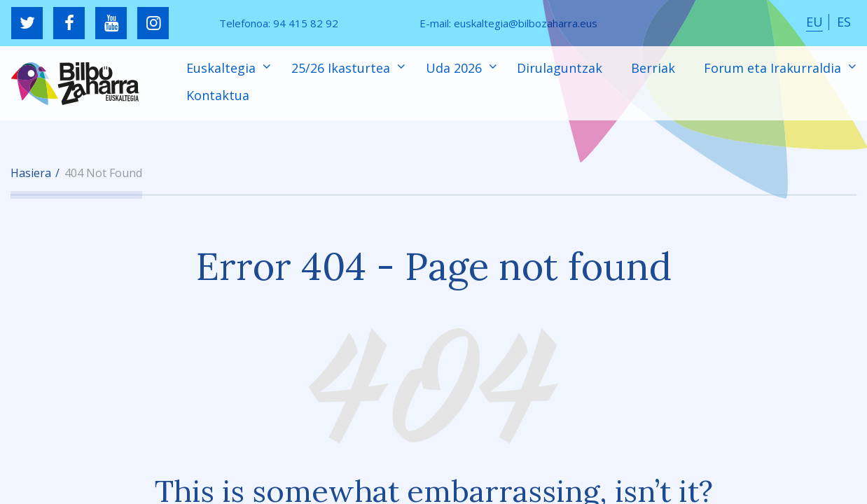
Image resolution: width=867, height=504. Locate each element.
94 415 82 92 (306, 23)
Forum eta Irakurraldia (774, 68)
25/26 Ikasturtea (342, 68)
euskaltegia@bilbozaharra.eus (526, 23)
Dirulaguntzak (560, 68)
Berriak (653, 68)
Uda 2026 (456, 68)
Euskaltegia (223, 68)
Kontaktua (218, 95)
